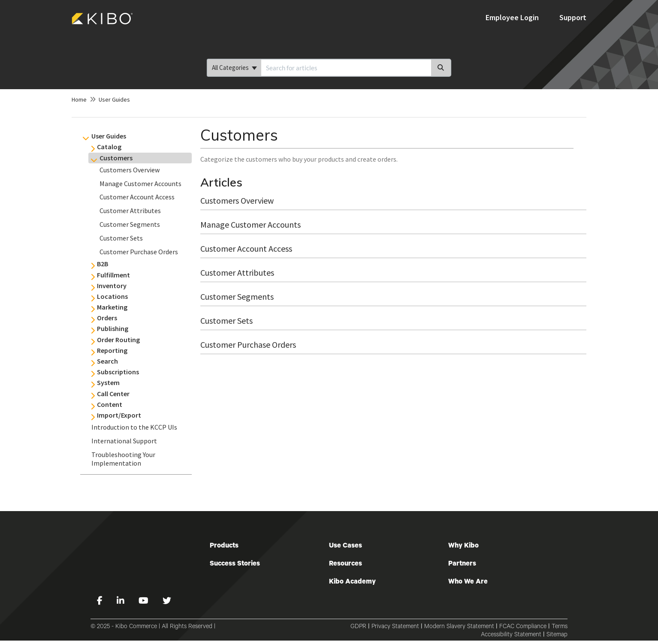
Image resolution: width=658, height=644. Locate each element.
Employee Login (513, 17)
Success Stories (235, 564)
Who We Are (468, 582)
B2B (103, 264)
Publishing (113, 328)
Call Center (113, 394)
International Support (124, 441)
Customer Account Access (137, 197)
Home (79, 99)
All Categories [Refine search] (234, 68)
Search (107, 361)
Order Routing (118, 340)
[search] (346, 68)
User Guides (114, 99)
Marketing (112, 307)
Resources (346, 564)
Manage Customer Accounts (140, 184)
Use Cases (346, 546)
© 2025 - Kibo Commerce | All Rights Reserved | (153, 627)
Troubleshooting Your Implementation (123, 459)
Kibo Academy (352, 582)
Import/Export (119, 415)
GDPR (358, 627)
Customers (116, 158)
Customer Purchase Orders (139, 252)
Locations (112, 296)
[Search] (441, 68)
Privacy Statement (395, 627)
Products (224, 546)
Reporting (112, 350)
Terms (560, 627)
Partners (462, 564)
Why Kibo (463, 546)
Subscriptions (118, 372)
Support (573, 17)
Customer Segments (130, 224)
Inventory (112, 286)
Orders (107, 318)
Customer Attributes (130, 211)
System (108, 382)
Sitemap (557, 635)
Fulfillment (113, 275)
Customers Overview (130, 170)
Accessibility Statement (511, 635)
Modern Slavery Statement (459, 627)
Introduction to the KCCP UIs (134, 427)
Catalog (109, 147)
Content (110, 404)
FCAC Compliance (523, 627)
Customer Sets (121, 238)
